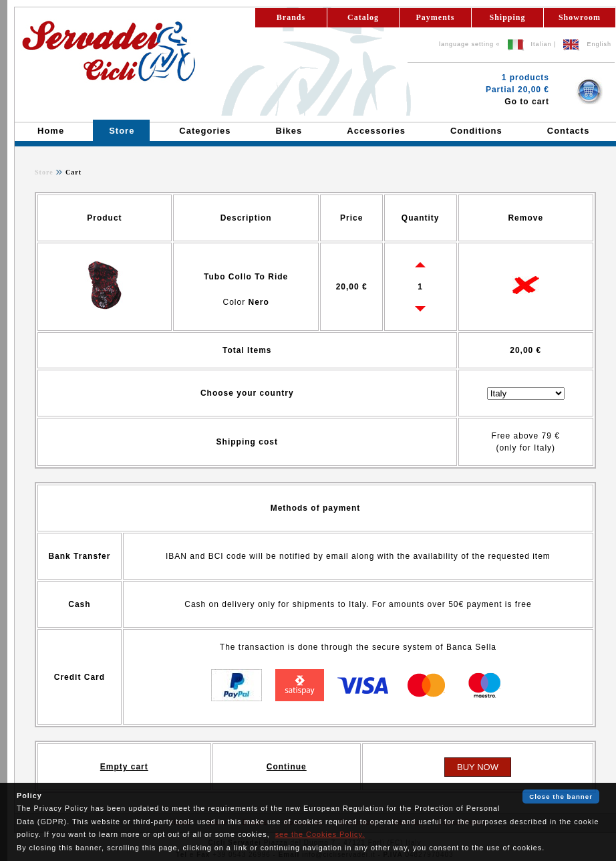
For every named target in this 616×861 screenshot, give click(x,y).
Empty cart (124, 767)
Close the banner (561, 796)
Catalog (363, 17)
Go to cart (527, 102)
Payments (436, 17)
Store (44, 172)
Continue (287, 767)
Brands (291, 17)
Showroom (580, 17)
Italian (542, 44)
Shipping (507, 17)
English (599, 44)
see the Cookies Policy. (320, 834)
